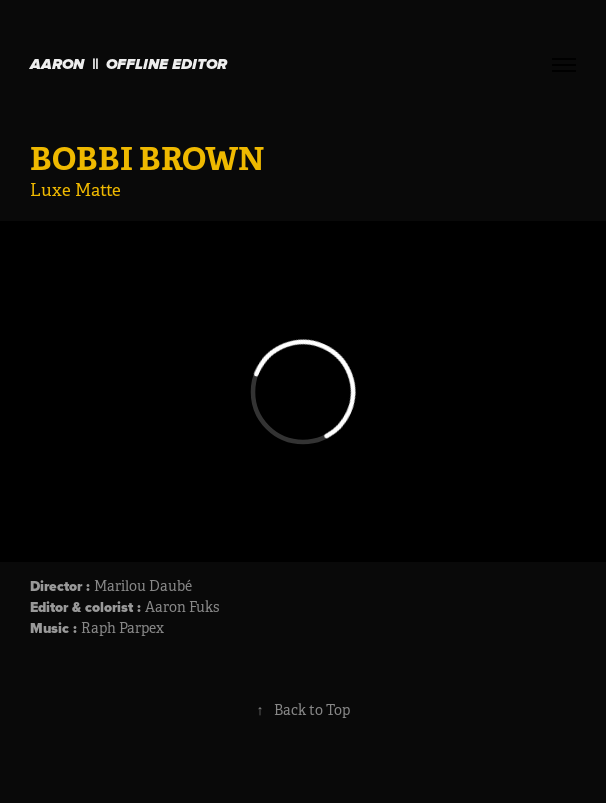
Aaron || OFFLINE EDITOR (128, 65)
